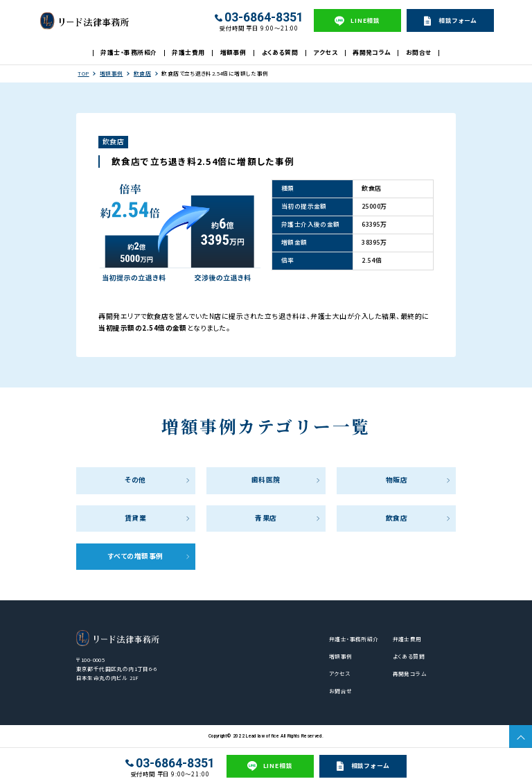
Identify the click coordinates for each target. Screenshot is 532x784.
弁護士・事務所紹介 (128, 52)
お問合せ (419, 52)
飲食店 (142, 73)
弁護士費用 (188, 52)
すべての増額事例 (136, 556)
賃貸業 (135, 518)
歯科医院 (266, 480)
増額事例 (233, 52)
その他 (135, 480)
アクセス (325, 52)
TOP (83, 73)
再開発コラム (372, 52)
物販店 (397, 480)
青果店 (266, 518)
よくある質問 (280, 52)
